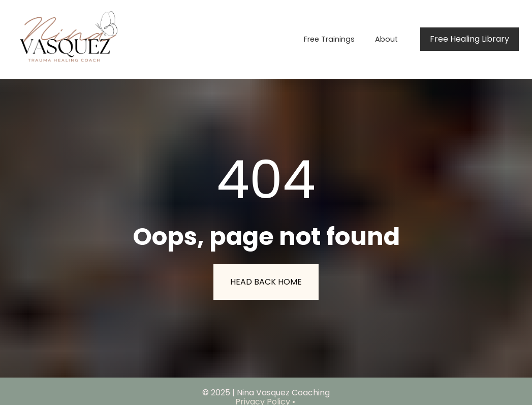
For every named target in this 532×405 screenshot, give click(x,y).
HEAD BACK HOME (266, 277)
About (386, 39)
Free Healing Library (470, 39)
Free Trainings (329, 39)
